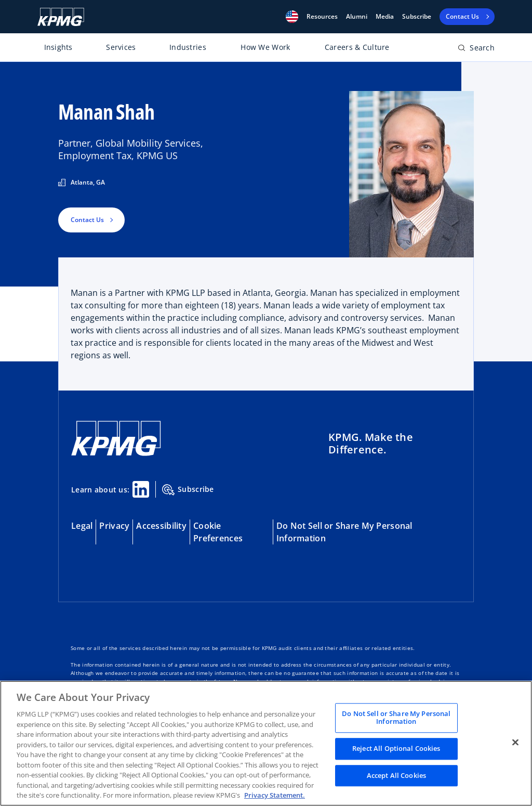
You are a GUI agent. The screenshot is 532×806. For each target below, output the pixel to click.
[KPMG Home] (61, 17)
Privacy (114, 526)
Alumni (357, 17)
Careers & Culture (357, 47)
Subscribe (417, 17)
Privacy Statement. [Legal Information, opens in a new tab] (275, 795)
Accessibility (161, 526)
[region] (266, 743)
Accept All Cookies (396, 775)
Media (385, 17)
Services (121, 47)
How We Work (265, 47)
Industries (188, 47)
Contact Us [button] (87, 220)
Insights (58, 47)
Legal (82, 526)
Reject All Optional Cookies (396, 748)
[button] (292, 17)
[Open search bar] (476, 50)
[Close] (515, 742)
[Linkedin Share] (141, 489)
